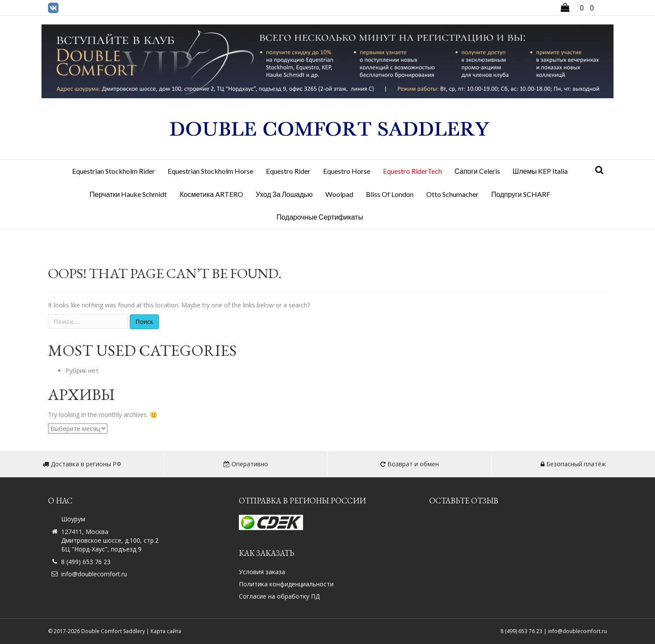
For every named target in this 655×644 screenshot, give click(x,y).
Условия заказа (262, 572)
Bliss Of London (390, 194)
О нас (60, 501)
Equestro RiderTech (412, 171)
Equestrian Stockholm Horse (210, 171)
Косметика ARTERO (211, 194)
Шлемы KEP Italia (540, 171)
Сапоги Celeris (477, 171)
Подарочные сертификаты (320, 217)
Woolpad (339, 194)
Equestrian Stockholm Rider (114, 171)
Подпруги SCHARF (521, 194)
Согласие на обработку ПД (279, 596)
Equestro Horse (347, 171)
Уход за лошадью (284, 194)
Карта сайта (166, 631)
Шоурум (73, 519)
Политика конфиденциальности (286, 584)
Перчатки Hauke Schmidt (128, 194)
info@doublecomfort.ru (94, 574)
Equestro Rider (288, 171)
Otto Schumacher (452, 194)
